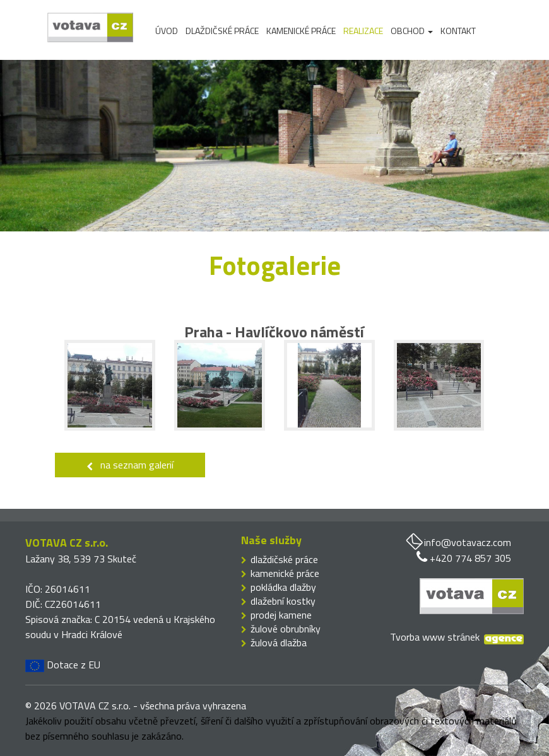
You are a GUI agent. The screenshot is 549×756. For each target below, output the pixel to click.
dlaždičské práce (284, 559)
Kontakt (458, 31)
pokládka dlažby (283, 587)
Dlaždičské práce (222, 31)
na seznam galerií (130, 465)
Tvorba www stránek (435, 637)
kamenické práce (285, 573)
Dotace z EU (63, 665)
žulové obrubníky (286, 629)
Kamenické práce (301, 31)
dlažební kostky (283, 601)
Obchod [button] (412, 31)
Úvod (167, 31)
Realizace (363, 31)
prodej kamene (281, 615)
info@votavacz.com (468, 542)
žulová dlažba (279, 643)
